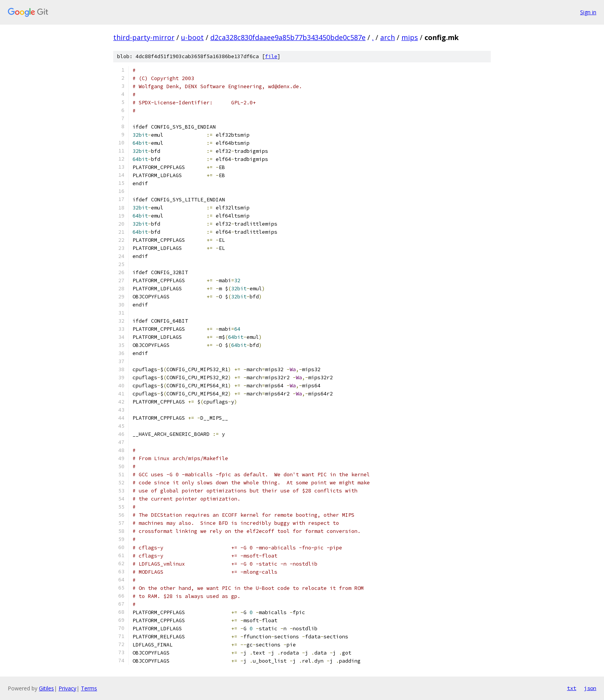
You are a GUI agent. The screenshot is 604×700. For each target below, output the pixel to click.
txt (572, 688)
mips (410, 37)
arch (388, 37)
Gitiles (46, 688)
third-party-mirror (144, 37)
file (271, 56)
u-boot (192, 37)
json (590, 688)
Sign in (588, 12)
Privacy (67, 688)
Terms (89, 688)
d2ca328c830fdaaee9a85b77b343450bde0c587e (288, 37)
